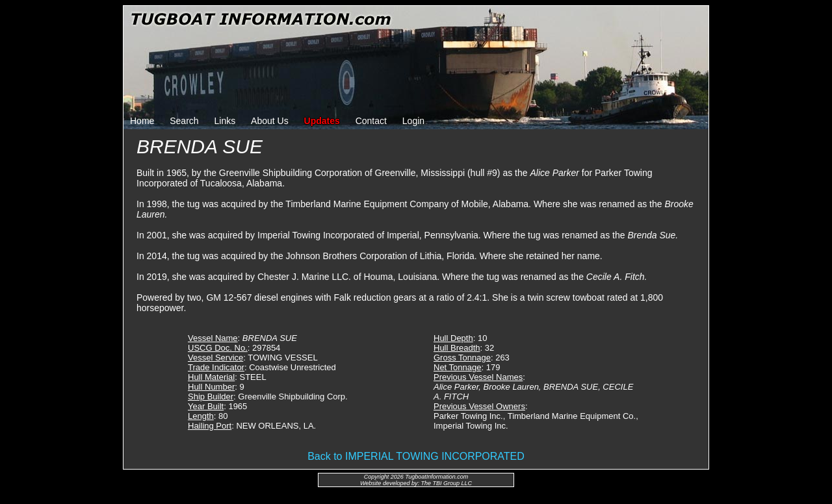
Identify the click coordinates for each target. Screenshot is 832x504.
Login (413, 121)
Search (184, 121)
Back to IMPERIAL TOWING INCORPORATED (416, 456)
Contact (371, 121)
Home (142, 121)
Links (225, 121)
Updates (322, 121)
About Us (270, 121)
